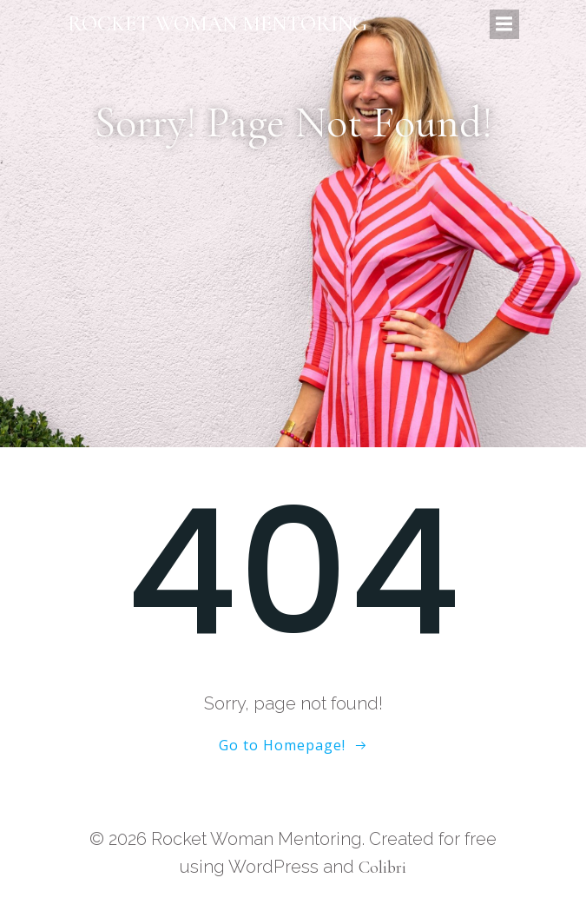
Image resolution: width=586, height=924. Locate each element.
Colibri (382, 868)
